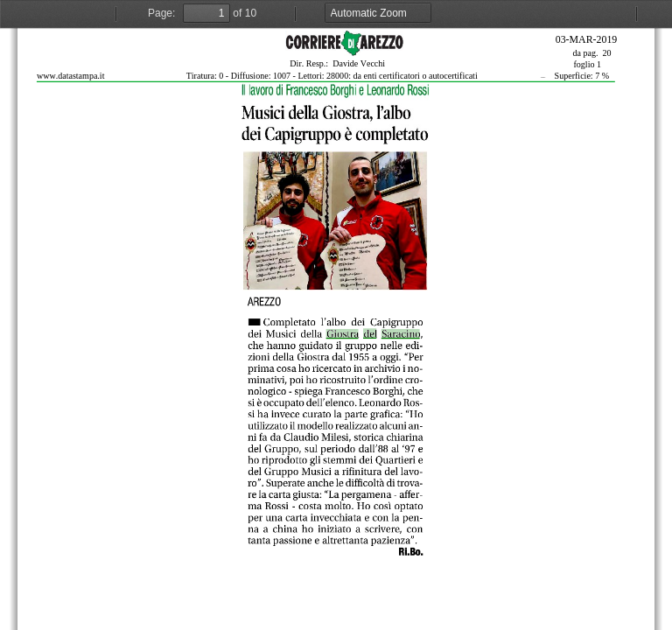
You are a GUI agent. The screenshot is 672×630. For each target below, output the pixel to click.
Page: (161, 13)
